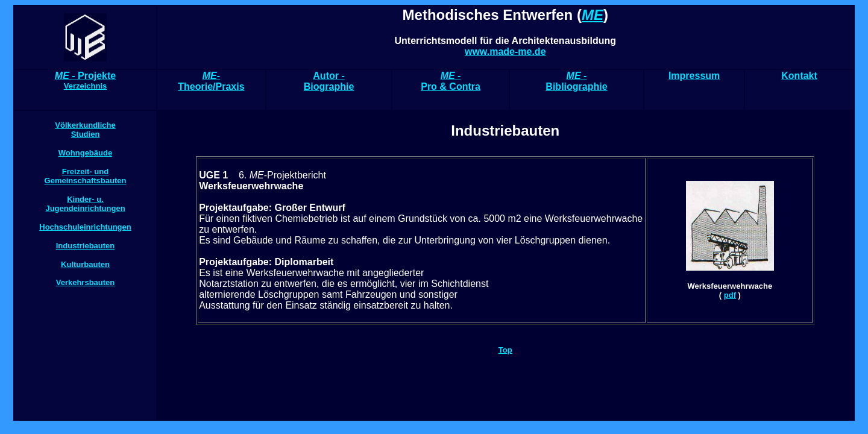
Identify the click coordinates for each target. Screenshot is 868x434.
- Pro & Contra (451, 81)
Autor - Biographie (329, 81)
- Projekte (85, 80)
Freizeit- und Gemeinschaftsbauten (86, 176)
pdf (730, 295)
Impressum (694, 76)
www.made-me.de (505, 52)
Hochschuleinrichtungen (85, 227)
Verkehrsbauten (86, 282)
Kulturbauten (85, 264)
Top (505, 350)
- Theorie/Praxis (211, 81)
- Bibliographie (576, 81)
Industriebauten (86, 246)
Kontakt (799, 76)
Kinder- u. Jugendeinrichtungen (85, 204)
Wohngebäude (85, 153)
